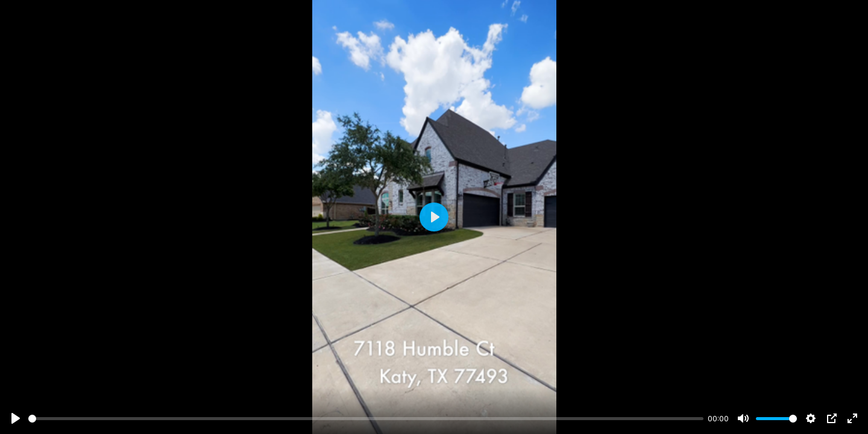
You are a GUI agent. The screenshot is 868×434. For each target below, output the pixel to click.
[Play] (16, 418)
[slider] (366, 419)
